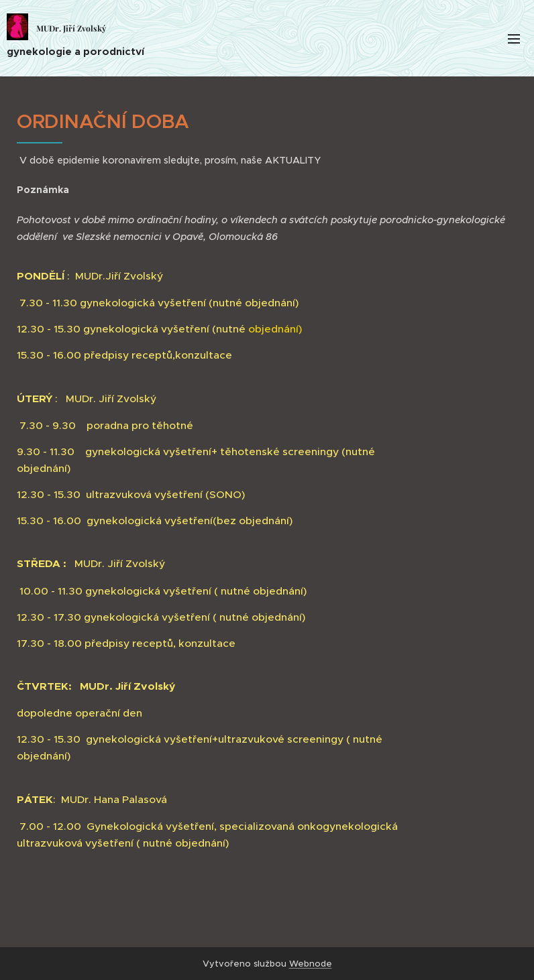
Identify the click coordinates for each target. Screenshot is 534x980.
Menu (514, 39)
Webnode (311, 964)
